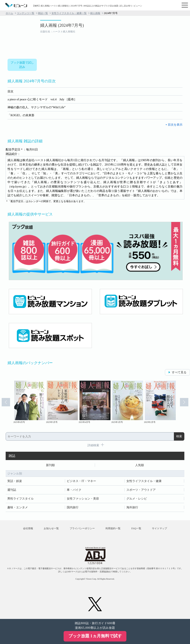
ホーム (9, 13)
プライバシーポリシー (82, 528)
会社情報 (28, 528)
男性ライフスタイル (21, 499)
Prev (6, 402)
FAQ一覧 (136, 528)
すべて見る (179, 372)
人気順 (140, 465)
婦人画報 (95, 13)
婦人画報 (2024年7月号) (62, 25)
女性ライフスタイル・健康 (144, 481)
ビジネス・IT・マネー (81, 481)
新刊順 (50, 465)
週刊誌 (12, 490)
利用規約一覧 (113, 528)
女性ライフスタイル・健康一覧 (69, 13)
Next (184, 402)
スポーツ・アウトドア (141, 490)
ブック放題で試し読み (22, 65)
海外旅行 (132, 507)
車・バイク (74, 490)
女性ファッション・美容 (83, 499)
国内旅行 (73, 507)
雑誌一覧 (43, 13)
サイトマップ (159, 528)
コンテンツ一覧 (26, 13)
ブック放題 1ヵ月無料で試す (95, 636)
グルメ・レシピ (137, 499)
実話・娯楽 (15, 481)
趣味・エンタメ (18, 507)
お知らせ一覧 (51, 528)
